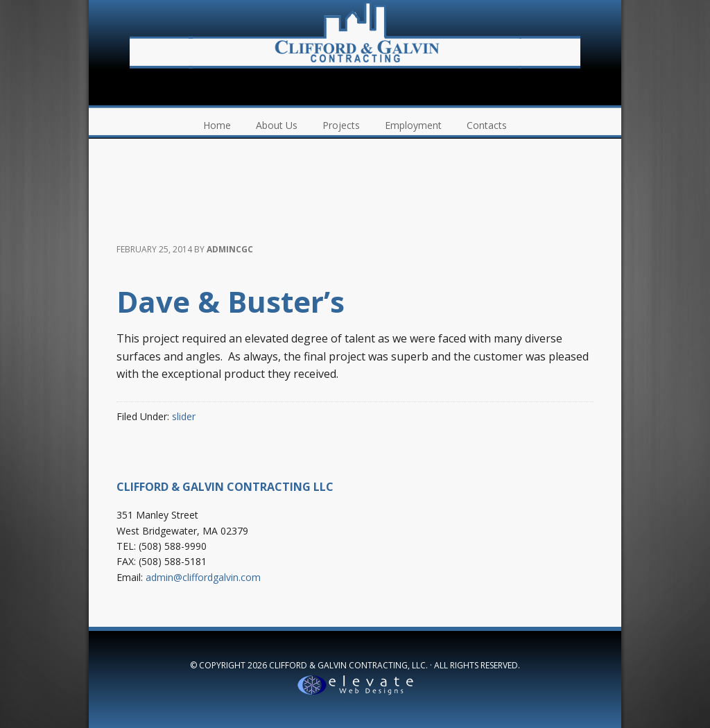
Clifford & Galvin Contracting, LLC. (348, 665)
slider (184, 416)
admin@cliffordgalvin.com (203, 577)
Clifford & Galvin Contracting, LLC (355, 35)
